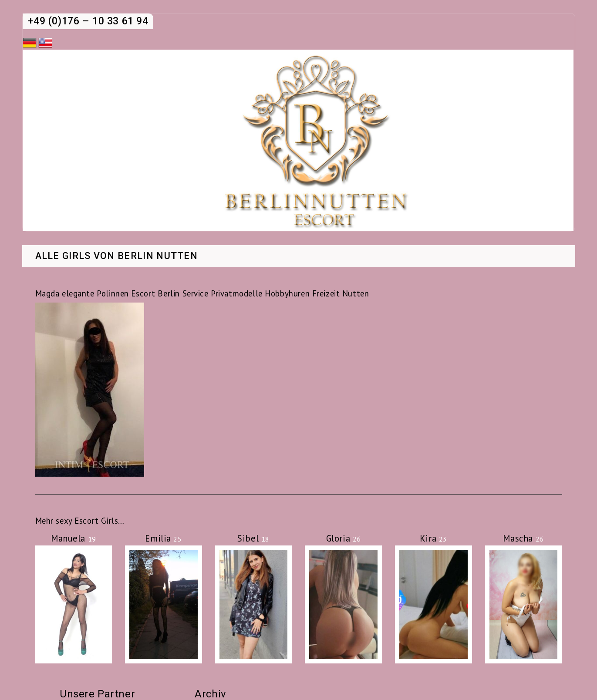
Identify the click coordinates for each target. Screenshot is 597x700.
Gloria (344, 538)
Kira (433, 538)
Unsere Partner (97, 694)
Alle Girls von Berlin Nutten (117, 256)
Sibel (253, 538)
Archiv (210, 694)
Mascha (523, 538)
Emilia (163, 538)
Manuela (74, 538)
